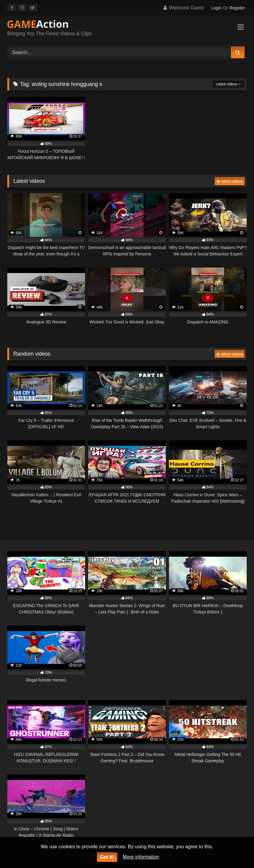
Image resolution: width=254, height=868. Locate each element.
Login (216, 8)
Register (237, 8)
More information (141, 857)
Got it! (107, 857)
